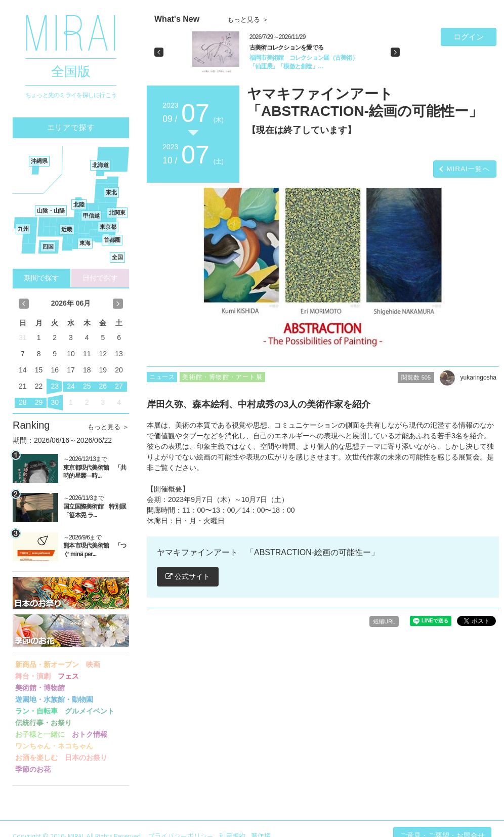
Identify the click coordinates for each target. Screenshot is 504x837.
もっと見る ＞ (108, 427)
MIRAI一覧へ (468, 169)
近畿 (67, 229)
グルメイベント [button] (90, 711)
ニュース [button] (162, 377)
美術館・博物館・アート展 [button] (222, 377)
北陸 (79, 204)
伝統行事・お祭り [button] (44, 723)
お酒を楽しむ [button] (36, 758)
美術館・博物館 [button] (40, 688)
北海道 (100, 165)
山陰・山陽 (51, 211)
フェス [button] (68, 676)
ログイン (469, 37)
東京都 (108, 227)
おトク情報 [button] (90, 734)
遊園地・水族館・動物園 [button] (54, 699)
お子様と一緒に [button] (40, 734)
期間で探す (41, 278)
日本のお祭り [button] (86, 758)
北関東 (117, 213)
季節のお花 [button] (33, 769)
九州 (23, 229)
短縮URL (384, 621)
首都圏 (112, 240)
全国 (117, 257)
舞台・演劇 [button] (33, 676)
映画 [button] (93, 664)
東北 (111, 192)
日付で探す (100, 278)
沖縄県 (39, 161)
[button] (159, 52)
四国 (48, 246)
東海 (85, 243)
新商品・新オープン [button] (47, 664)
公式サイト (188, 576)
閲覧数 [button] (416, 378)
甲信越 (91, 216)
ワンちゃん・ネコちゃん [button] (54, 746)
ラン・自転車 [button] (36, 711)
